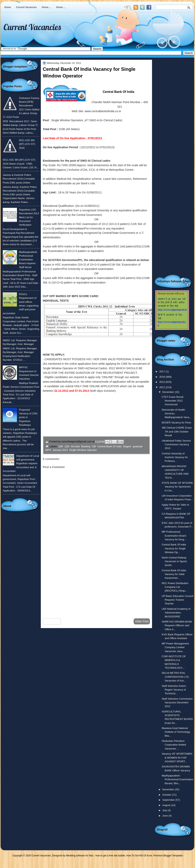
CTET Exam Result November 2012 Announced (173, 401)
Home (8, 7)
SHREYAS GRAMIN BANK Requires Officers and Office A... (177, 626)
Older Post (142, 621)
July (165, 810)
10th (61, 446)
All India (75, 446)
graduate (138, 446)
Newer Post (52, 621)
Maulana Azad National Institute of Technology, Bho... (176, 732)
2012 (162, 387)
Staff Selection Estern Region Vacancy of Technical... (174, 690)
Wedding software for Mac (80, 856)
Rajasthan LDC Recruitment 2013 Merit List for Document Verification (29, 217)
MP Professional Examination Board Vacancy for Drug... (174, 536)
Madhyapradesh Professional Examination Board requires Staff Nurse (28, 260)
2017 (162, 372)
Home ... (46, 7)
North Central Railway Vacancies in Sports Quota (174, 561)
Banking (86, 446)
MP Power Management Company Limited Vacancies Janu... (175, 647)
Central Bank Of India (110, 446)
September (169, 800)
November (168, 789)
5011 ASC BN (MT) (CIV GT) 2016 (27, 144)
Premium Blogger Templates (168, 856)
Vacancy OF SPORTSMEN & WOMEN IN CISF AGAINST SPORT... (177, 758)
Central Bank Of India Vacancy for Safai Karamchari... (174, 574)
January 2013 (60, 450)
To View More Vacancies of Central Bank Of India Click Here (83, 413)
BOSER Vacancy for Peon (176, 423)
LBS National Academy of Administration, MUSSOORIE (176, 613)
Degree (127, 446)
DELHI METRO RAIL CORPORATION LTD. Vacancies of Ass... (175, 677)
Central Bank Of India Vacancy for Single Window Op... (174, 548)
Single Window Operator (83, 450)
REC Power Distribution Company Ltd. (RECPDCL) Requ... (175, 587)
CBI (94, 446)
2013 (162, 382)
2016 (162, 377)
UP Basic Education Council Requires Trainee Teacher (177, 600)
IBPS (48, 450)
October (167, 795)
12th (67, 446)
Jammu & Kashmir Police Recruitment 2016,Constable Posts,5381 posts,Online (19, 179)
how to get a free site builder (110, 856)
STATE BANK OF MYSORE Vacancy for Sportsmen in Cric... (177, 487)
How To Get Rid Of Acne (139, 856)
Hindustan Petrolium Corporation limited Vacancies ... (174, 745)
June (165, 816)
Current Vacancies (26, 7)
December (168, 392)
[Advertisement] (96, 584)
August (167, 805)
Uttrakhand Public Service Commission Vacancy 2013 (176, 445)
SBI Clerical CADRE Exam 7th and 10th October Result (177, 432)
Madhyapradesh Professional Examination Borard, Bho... (177, 779)
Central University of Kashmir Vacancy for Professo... (175, 457)
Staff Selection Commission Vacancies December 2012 (177, 703)
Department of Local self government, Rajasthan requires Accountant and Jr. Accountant (21, 463)
